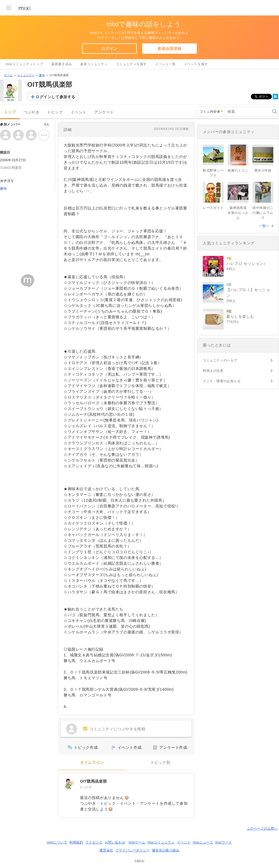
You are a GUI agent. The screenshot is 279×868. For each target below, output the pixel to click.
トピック (55, 112)
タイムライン (92, 763)
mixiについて (57, 842)
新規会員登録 (170, 49)
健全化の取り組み (166, 850)
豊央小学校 (263, 170)
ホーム (8, 75)
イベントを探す (196, 64)
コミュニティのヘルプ (220, 360)
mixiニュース (203, 842)
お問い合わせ (115, 842)
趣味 (42, 75)
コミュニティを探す (131, 64)
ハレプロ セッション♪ (246, 264)
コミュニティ (26, 75)
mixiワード (224, 842)
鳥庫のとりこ (238, 170)
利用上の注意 (213, 371)
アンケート (104, 112)
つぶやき (31, 112)
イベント (79, 112)
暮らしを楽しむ (240, 316)
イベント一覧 (165, 64)
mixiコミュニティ (161, 842)
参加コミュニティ (94, 64)
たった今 (86, 787)
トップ (10, 112)
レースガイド (213, 208)
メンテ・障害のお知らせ (222, 381)
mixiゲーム (137, 842)
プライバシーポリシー (133, 850)
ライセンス (94, 842)
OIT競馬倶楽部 (93, 781)
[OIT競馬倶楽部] (69, 784)
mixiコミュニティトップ (24, 64)
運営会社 (106, 850)
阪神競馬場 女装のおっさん (239, 213)
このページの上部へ (262, 828)
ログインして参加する (55, 97)
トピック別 (160, 763)
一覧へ (264, 226)
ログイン (109, 49)
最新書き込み (62, 64)
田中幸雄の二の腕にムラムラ (263, 213)
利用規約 (76, 842)
